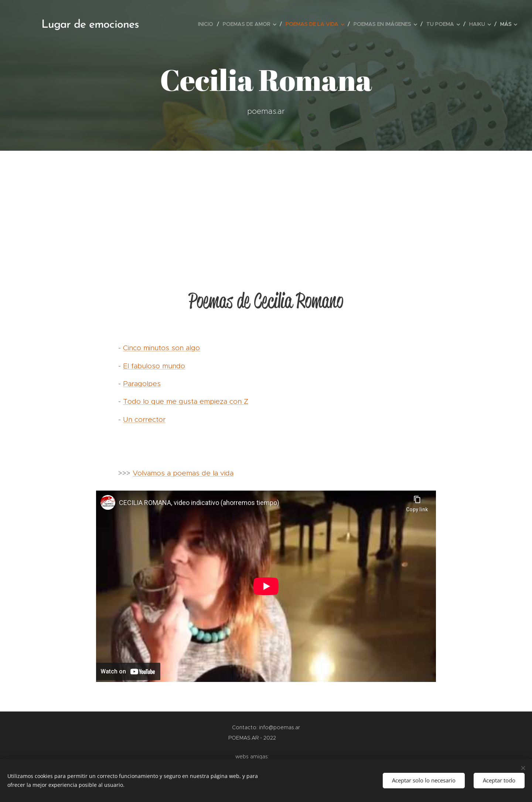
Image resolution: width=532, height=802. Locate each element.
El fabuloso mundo (154, 366)
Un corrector (144, 419)
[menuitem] (208, 24)
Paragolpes (142, 384)
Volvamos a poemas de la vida (183, 473)
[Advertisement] (266, 206)
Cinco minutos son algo (161, 348)
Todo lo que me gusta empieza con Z (186, 401)
